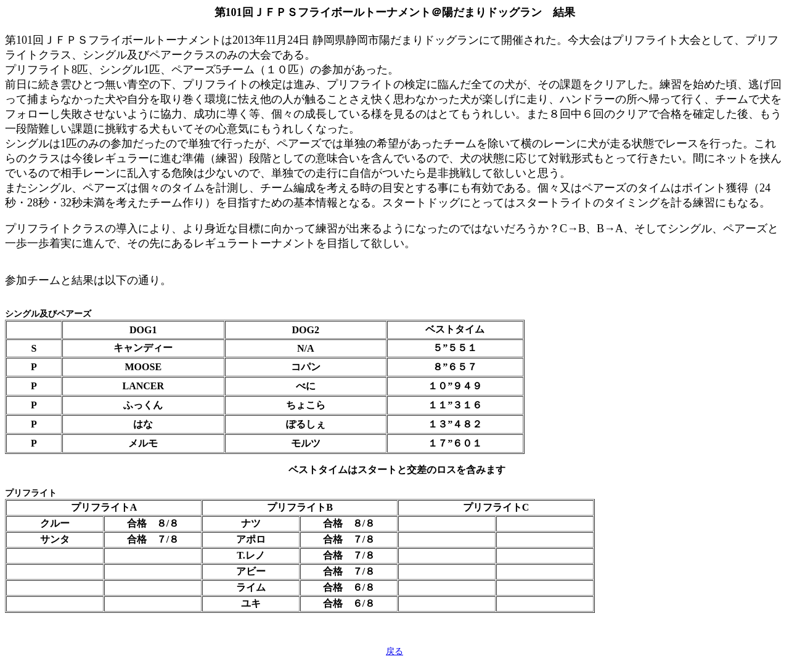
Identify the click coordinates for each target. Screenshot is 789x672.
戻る (394, 651)
